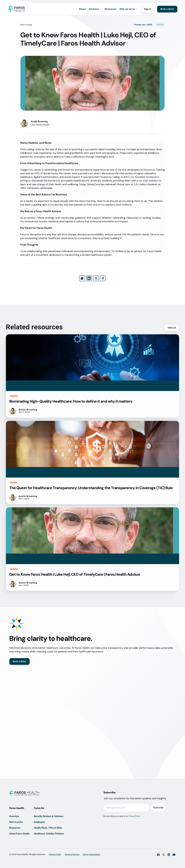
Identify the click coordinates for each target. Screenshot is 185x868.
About (82, 9)
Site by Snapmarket (91, 854)
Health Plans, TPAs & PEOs (48, 828)
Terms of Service (72, 854)
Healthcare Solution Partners (49, 834)
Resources (111, 9)
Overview (14, 816)
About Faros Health (19, 834)
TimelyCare (152, 177)
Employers (39, 822)
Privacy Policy (55, 854)
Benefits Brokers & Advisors (49, 816)
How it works (16, 822)
